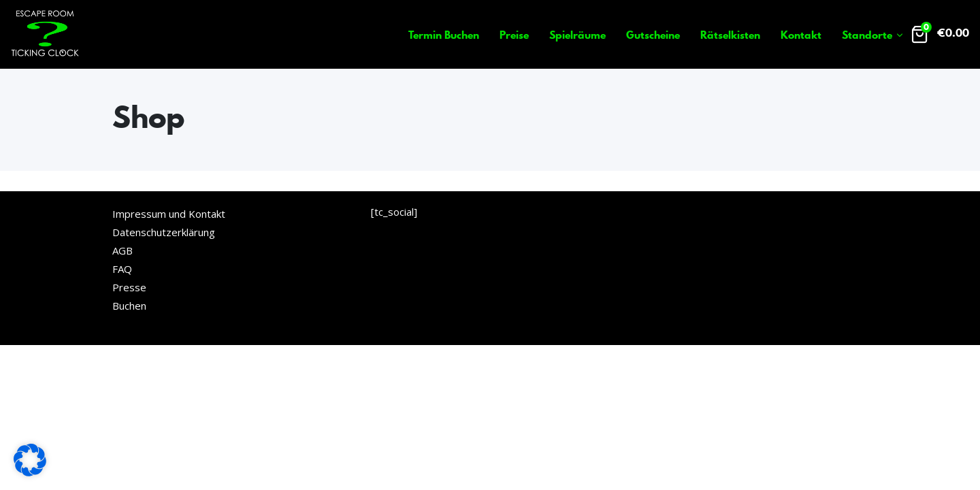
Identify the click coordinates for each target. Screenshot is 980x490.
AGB (122, 250)
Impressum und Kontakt (169, 214)
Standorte (867, 35)
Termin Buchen (444, 35)
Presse (129, 287)
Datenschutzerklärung (164, 232)
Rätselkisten (730, 35)
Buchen (129, 306)
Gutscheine (653, 35)
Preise (514, 35)
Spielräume (577, 35)
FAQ (122, 269)
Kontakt (801, 35)
